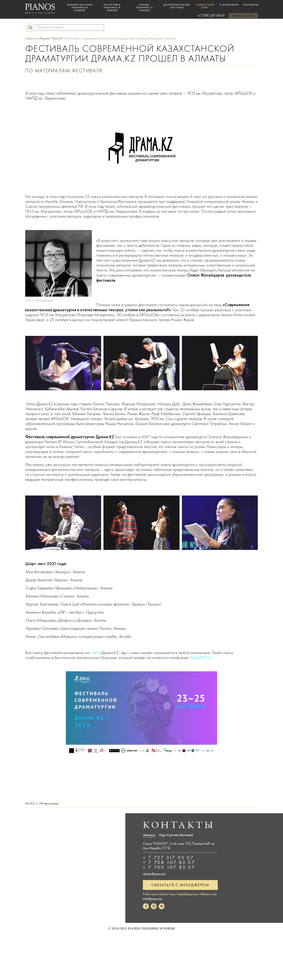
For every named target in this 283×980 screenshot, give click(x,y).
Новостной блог (205, 6)
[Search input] (67, 27)
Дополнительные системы (177, 6)
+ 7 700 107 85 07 (169, 867)
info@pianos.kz (152, 898)
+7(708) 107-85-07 (207, 16)
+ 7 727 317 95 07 (169, 858)
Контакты (251, 5)
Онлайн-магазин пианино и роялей (80, 8)
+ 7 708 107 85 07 (169, 862)
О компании (229, 5)
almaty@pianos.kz (154, 874)
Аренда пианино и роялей (144, 8)
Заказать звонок (243, 16)
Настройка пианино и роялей (112, 8)
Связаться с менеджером (180, 884)
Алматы (149, 835)
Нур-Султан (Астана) (176, 835)
